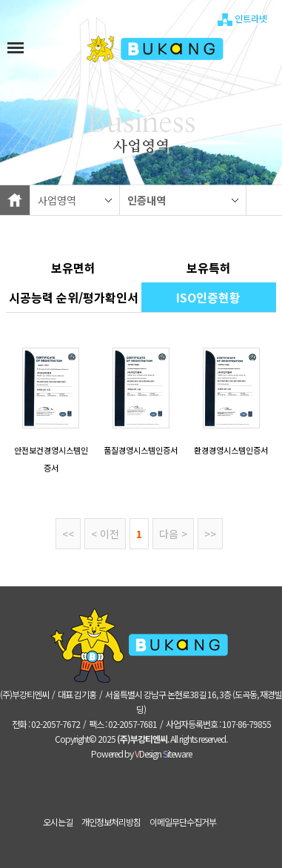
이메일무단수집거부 (183, 822)
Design (148, 753)
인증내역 (147, 200)
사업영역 (57, 200)
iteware (177, 753)
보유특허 (209, 268)
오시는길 (58, 822)
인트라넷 (242, 20)
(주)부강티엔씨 (142, 739)
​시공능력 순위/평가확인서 (74, 297)
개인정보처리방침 (111, 822)
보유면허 (73, 268)
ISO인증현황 (208, 297)
